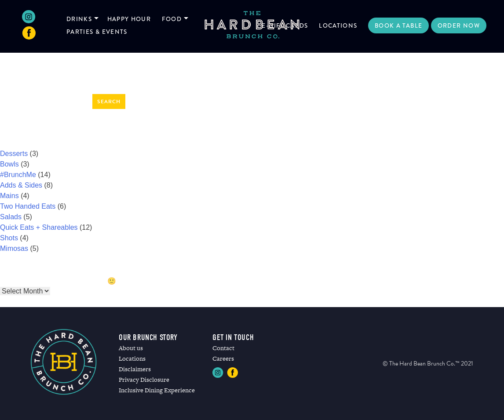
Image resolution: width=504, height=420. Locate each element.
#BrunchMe (18, 175)
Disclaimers (135, 369)
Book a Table (398, 25)
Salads (11, 217)
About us (131, 348)
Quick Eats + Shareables (39, 227)
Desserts (14, 154)
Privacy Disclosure (144, 380)
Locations (338, 25)
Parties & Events (97, 32)
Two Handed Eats (28, 206)
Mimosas (14, 248)
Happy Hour (129, 19)
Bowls (9, 164)
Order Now (459, 25)
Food (172, 19)
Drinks (79, 19)
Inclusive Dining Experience (157, 390)
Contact (223, 348)
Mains (9, 196)
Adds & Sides (21, 185)
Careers (223, 358)
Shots (9, 238)
